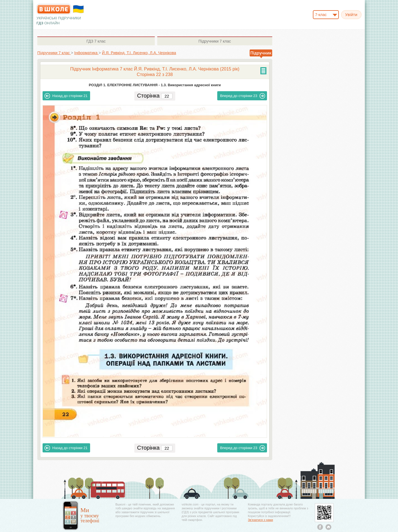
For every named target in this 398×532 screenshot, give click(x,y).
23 (243, 96)
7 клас (96, 41)
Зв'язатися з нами (260, 520)
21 (66, 96)
